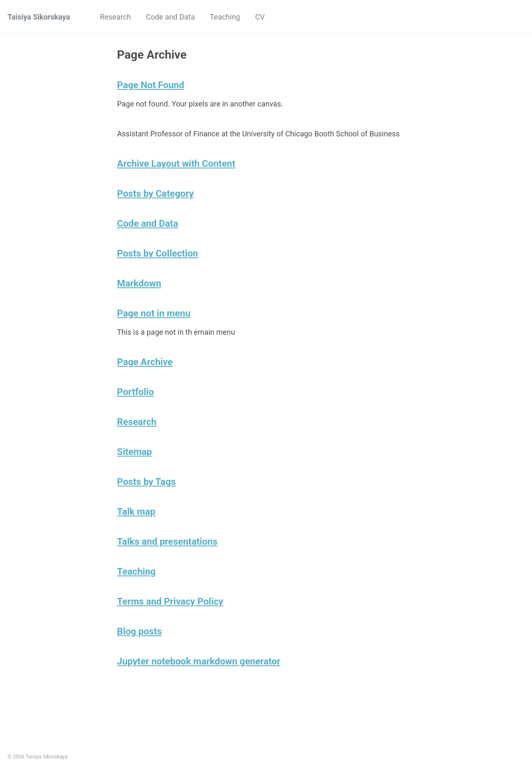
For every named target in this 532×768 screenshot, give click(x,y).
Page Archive (145, 362)
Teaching (225, 17)
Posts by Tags (147, 482)
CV (260, 17)
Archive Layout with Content (176, 163)
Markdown (139, 283)
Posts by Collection (158, 253)
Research (115, 17)
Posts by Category (156, 193)
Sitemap (135, 452)
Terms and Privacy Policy (170, 601)
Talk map (136, 511)
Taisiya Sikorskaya (39, 17)
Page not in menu (154, 313)
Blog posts (140, 631)
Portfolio (136, 392)
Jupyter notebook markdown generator (199, 661)
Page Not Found (151, 85)
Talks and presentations (167, 541)
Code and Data (170, 17)
